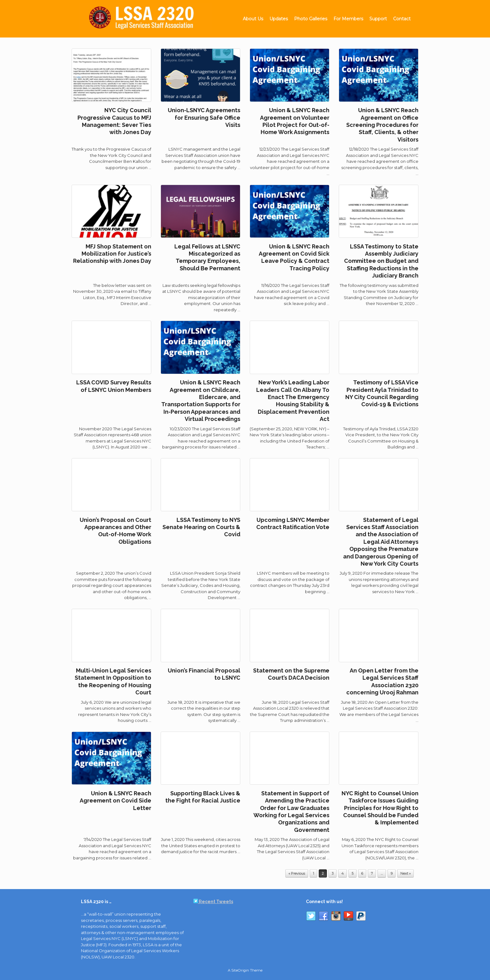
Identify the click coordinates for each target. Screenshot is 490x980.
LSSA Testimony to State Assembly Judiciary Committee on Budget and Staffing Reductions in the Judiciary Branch (381, 261)
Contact (402, 19)
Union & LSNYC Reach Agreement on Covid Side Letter (115, 801)
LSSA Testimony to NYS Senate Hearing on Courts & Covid (201, 527)
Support (378, 19)
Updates (279, 19)
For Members (348, 19)
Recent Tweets (213, 902)
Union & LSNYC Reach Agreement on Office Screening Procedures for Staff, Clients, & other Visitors (382, 125)
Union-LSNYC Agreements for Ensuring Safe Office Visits (204, 117)
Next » (405, 873)
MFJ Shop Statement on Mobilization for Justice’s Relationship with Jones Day (112, 254)
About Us (253, 19)
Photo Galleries (311, 19)
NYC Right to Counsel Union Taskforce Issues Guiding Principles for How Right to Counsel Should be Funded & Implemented (380, 808)
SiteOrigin (240, 970)
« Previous (297, 873)
